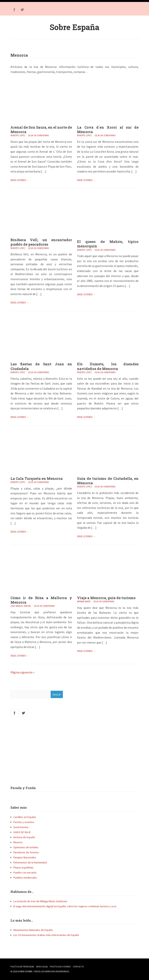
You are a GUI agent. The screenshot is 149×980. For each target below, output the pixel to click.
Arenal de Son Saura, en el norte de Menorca (41, 130)
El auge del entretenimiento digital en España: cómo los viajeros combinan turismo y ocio (65, 906)
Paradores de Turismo (26, 852)
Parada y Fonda (23, 788)
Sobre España (74, 27)
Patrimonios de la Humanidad (30, 862)
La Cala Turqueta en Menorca (37, 478)
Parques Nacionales (25, 857)
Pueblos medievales (25, 878)
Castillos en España (25, 817)
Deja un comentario (39, 136)
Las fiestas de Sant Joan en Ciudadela (41, 366)
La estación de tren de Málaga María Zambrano (40, 901)
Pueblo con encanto (25, 873)
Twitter (22, 10)
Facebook (14, 10)
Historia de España (24, 837)
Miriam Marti (84, 602)
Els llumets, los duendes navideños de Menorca (108, 366)
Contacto (78, 967)
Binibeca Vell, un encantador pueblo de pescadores (41, 242)
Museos (18, 842)
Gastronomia (21, 827)
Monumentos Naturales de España (33, 930)
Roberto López (18, 136)
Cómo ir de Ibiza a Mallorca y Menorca (41, 600)
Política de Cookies (60, 967)
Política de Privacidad (22, 967)
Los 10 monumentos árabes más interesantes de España (46, 935)
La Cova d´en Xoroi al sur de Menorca (108, 130)
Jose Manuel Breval (21, 606)
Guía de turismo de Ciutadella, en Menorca (108, 481)
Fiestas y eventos (24, 822)
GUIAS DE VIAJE (22, 832)
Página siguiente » (23, 672)
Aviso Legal (42, 967)
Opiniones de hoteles (26, 847)
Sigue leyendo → (20, 180)
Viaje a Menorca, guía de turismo (106, 598)
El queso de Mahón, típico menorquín (108, 244)
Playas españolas (23, 867)
